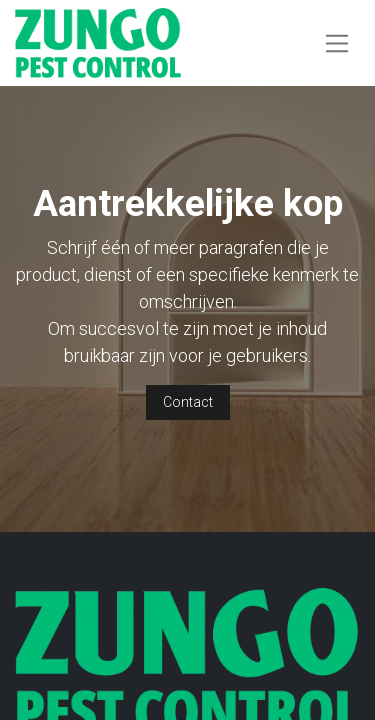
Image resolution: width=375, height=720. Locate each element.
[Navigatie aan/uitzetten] (337, 42)
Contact (188, 402)
